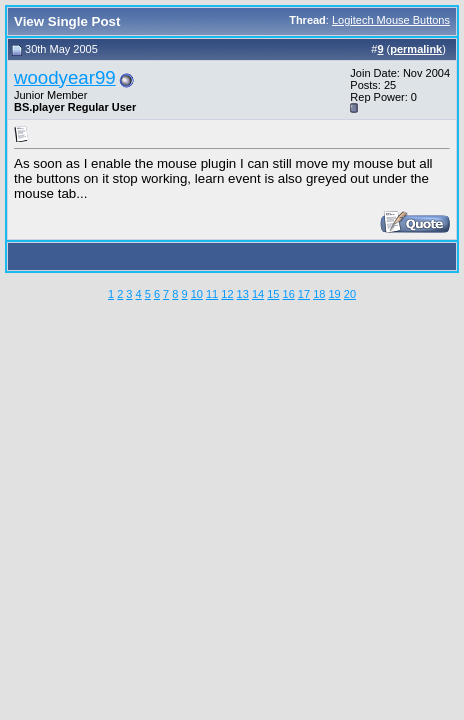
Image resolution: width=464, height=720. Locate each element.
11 (212, 294)
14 (258, 294)
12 (227, 294)
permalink (416, 49)
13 (243, 294)
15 (273, 294)
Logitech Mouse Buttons (391, 20)
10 (197, 294)
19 (334, 294)
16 (289, 294)
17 (304, 294)
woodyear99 (65, 77)
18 (319, 294)
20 (350, 294)
